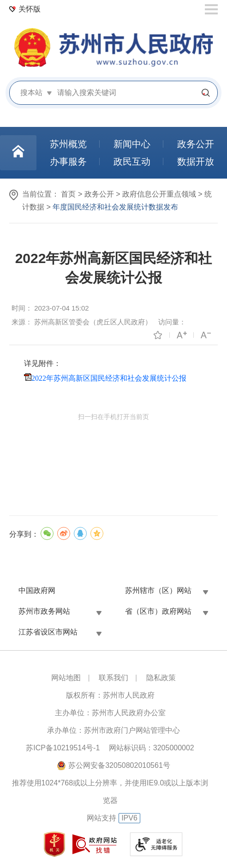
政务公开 (99, 194)
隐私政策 (161, 678)
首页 (68, 194)
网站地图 (66, 678)
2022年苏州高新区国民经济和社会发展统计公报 (109, 378)
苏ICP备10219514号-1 (63, 748)
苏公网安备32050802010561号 (119, 765)
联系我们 (113, 678)
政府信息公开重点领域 (159, 194)
